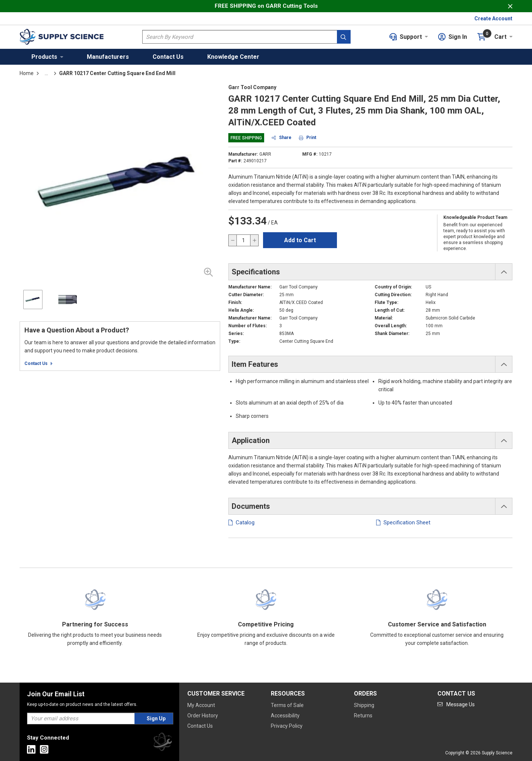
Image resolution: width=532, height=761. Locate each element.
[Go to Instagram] (44, 749)
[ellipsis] (46, 73)
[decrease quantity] (233, 240)
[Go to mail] (456, 704)
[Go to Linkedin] (31, 749)
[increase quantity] (254, 240)
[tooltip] (46, 73)
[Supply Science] (163, 743)
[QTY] (243, 240)
